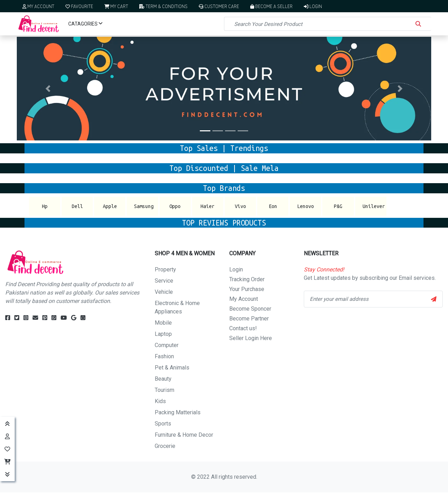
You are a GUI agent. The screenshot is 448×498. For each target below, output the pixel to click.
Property (165, 269)
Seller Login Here (251, 338)
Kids (160, 401)
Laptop (163, 334)
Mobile (163, 323)
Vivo (240, 206)
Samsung (144, 206)
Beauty (163, 379)
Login (313, 6)
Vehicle (164, 292)
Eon (273, 206)
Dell (77, 206)
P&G (338, 206)
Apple (110, 206)
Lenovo (306, 206)
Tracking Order (247, 279)
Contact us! (243, 328)
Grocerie (165, 446)
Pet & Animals (172, 368)
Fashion (164, 356)
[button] (48, 89)
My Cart (116, 6)
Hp (45, 206)
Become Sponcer (250, 309)
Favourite (79, 6)
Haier (208, 206)
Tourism (164, 390)
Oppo (175, 206)
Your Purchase (247, 289)
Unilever (374, 206)
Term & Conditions (163, 6)
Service (164, 281)
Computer (167, 345)
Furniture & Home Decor (184, 435)
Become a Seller (271, 6)
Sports (163, 424)
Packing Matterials (178, 412)
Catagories (85, 24)
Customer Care (219, 6)
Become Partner (249, 319)
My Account (38, 6)
